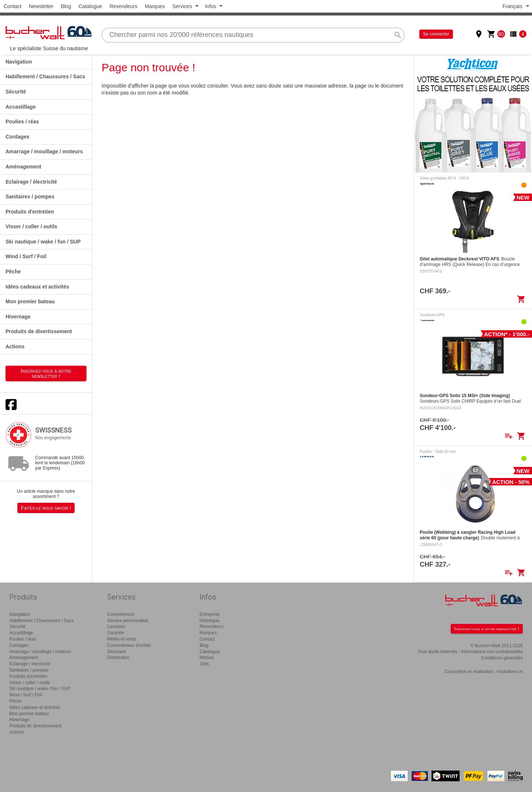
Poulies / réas (22, 122)
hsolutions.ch (510, 672)
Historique (209, 621)
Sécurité (16, 92)
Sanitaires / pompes (30, 197)
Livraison (116, 627)
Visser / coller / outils (31, 226)
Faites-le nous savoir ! (46, 508)
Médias (207, 658)
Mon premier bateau (30, 301)
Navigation (19, 62)
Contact (13, 6)
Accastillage (21, 107)
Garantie (116, 633)
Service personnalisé (128, 621)
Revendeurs (123, 6)
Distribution (118, 658)
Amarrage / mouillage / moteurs (44, 151)
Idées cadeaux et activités (37, 287)
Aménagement (23, 167)
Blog (66, 6)
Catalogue (90, 6)
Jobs (204, 664)
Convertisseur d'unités (129, 645)
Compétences (121, 614)
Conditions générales (502, 658)
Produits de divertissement (39, 331)
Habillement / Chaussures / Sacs (45, 76)
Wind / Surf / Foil (26, 256)
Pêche (13, 272)
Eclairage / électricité (31, 182)
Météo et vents (122, 639)
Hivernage (18, 317)
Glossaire (117, 652)
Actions (15, 346)
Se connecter (436, 34)
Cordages (18, 137)
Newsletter (41, 6)
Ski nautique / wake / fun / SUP (43, 242)
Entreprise (210, 614)
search (398, 35)
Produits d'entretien (30, 212)
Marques (155, 6)
